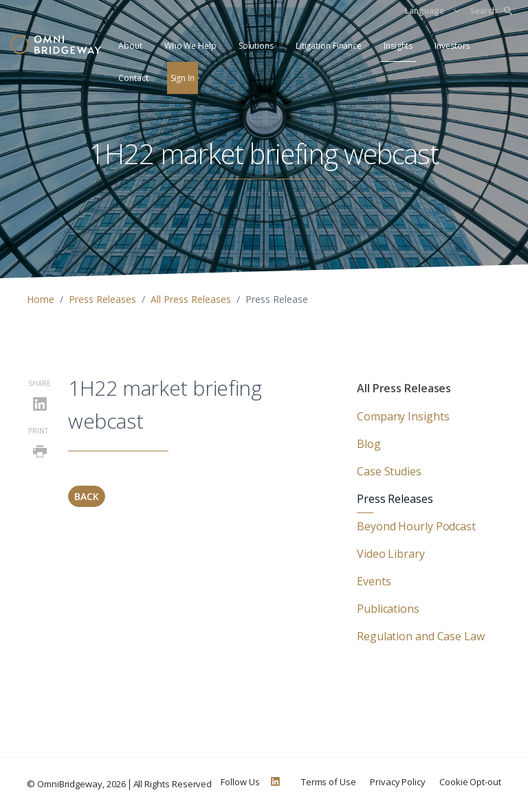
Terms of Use (329, 782)
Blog (369, 444)
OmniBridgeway (70, 784)
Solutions (256, 46)
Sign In (183, 78)
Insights (398, 46)
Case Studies (389, 471)
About (130, 46)
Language (425, 11)
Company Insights (403, 416)
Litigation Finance (329, 46)
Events (374, 581)
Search (491, 11)
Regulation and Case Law (421, 636)
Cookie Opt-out (470, 782)
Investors (452, 46)
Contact (133, 78)
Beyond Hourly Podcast (416, 526)
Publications (388, 609)
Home (41, 299)
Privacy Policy (398, 782)
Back (87, 496)
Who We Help (190, 46)
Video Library (391, 554)
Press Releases (102, 299)
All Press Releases (191, 299)
